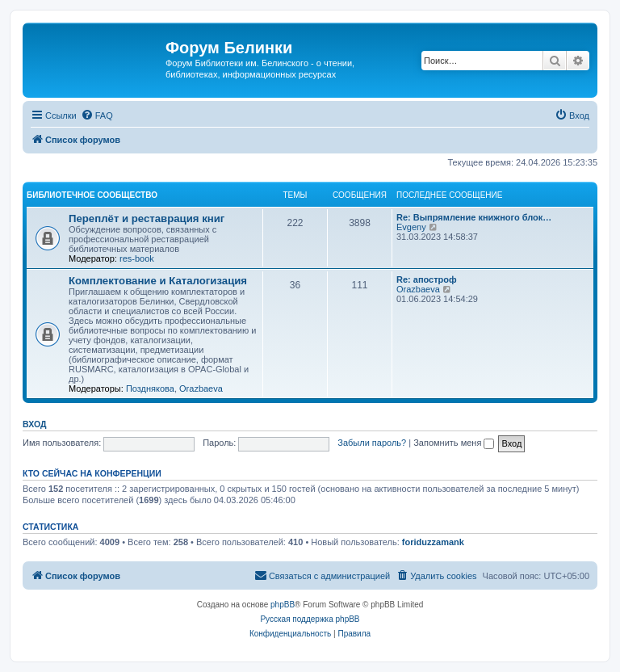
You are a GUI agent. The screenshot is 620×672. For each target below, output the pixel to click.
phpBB (283, 605)
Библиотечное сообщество (92, 195)
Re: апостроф (427, 279)
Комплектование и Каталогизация (158, 281)
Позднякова (150, 388)
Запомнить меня (454, 443)
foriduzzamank (433, 542)
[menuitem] (97, 115)
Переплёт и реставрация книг (147, 218)
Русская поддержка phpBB (310, 619)
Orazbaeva (201, 388)
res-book (137, 258)
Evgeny (411, 227)
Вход (34, 424)
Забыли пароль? (372, 443)
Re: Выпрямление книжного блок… (474, 217)
